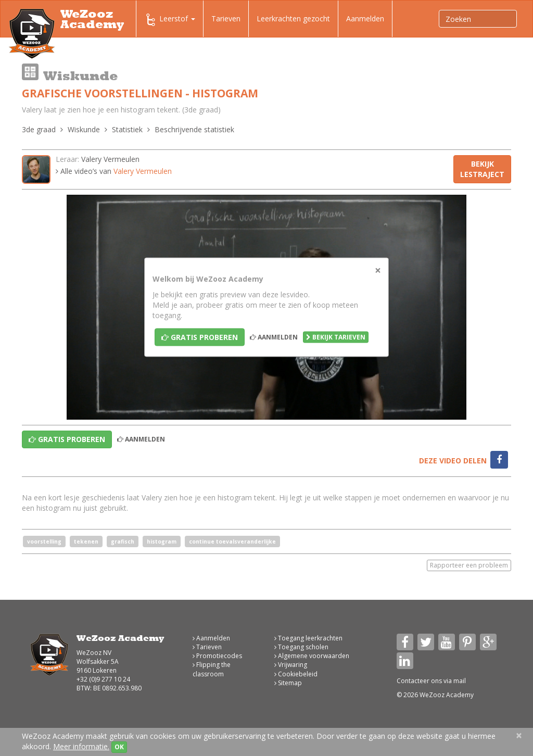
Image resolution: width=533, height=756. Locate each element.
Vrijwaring (291, 665)
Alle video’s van (114, 171)
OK (119, 747)
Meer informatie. (81, 746)
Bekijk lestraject (482, 169)
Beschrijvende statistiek (194, 129)
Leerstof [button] (170, 20)
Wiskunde (84, 129)
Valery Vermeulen (110, 159)
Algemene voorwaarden (312, 656)
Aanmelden (365, 18)
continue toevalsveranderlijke (232, 541)
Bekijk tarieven (336, 337)
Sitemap (288, 683)
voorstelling (44, 541)
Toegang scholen (301, 647)
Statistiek (127, 129)
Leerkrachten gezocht (293, 18)
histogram (162, 541)
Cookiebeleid (296, 674)
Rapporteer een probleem (469, 565)
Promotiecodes (217, 656)
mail (460, 681)
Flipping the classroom (212, 669)
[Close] (378, 270)
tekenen (86, 541)
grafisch (123, 541)
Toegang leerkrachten (308, 638)
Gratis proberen (200, 337)
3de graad (39, 129)
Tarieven (226, 18)
